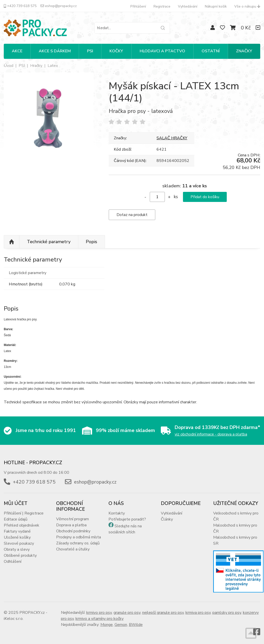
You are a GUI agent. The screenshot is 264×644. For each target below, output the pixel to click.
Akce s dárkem (55, 51)
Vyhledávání (188, 6)
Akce (17, 51)
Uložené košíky (17, 537)
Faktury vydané (17, 531)
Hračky (36, 66)
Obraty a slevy (17, 549)
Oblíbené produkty (20, 555)
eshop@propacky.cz (59, 6)
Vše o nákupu (247, 6)
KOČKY (116, 51)
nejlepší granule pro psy (163, 613)
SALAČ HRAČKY (172, 138)
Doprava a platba (71, 525)
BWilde (136, 625)
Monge (107, 625)
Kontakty (117, 513)
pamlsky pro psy (227, 613)
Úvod (9, 66)
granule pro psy (127, 613)
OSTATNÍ (211, 51)
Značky (244, 51)
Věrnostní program (72, 519)
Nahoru (12, 242)
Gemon (121, 625)
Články (167, 519)
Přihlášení (138, 6)
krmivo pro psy (99, 613)
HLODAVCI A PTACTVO (162, 51)
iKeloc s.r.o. (14, 619)
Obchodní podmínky (73, 531)
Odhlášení (13, 562)
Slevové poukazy (19, 543)
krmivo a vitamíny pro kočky (100, 619)
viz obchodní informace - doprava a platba (211, 434)
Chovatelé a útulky (73, 549)
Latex (53, 66)
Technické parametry (49, 242)
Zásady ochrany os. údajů (78, 543)
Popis (91, 242)
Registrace (162, 6)
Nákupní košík (216, 6)
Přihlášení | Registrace (24, 513)
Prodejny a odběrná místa (79, 537)
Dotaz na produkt (132, 215)
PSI (90, 51)
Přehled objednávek (22, 525)
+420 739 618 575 (20, 6)
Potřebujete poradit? (127, 519)
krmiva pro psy (198, 613)
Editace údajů (16, 519)
